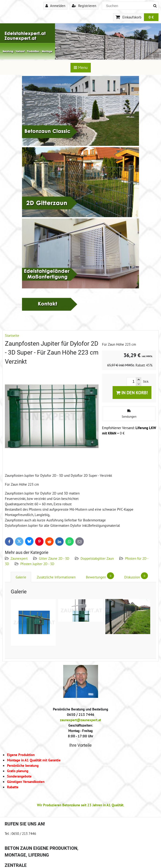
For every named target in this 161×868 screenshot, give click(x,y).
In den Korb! (132, 393)
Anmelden (55, 6)
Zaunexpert (19, 558)
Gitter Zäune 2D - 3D (54, 558)
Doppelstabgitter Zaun (97, 558)
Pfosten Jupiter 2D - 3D (37, 564)
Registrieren (84, 6)
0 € (151, 17)
